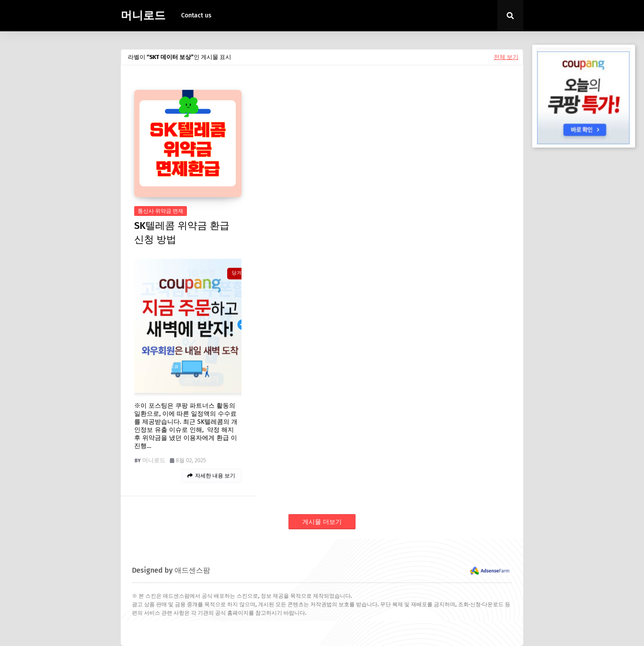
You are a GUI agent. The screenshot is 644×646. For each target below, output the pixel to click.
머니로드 (143, 16)
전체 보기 (506, 57)
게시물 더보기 (322, 522)
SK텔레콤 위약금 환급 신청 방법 (182, 232)
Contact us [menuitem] (196, 15)
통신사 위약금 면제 (161, 211)
